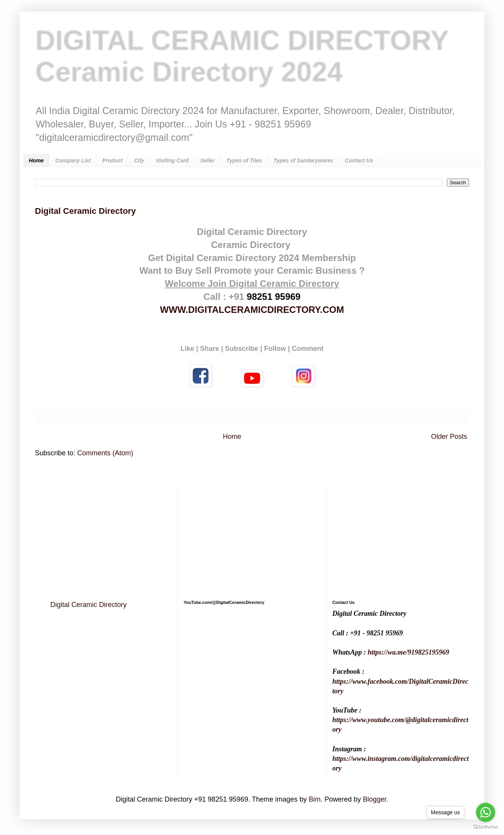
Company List (73, 160)
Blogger (374, 799)
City (139, 160)
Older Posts (449, 437)
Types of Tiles (244, 160)
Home (36, 160)
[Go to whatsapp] (486, 812)
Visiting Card (172, 160)
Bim (315, 799)
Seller (208, 160)
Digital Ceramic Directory (85, 211)
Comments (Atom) (105, 453)
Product (112, 160)
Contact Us (359, 160)
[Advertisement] (103, 535)
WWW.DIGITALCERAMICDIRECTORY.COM (252, 310)
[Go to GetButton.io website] (486, 827)
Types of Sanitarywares (303, 160)
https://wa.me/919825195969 (409, 652)
